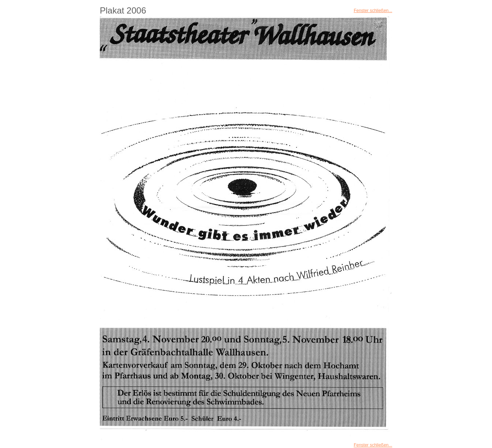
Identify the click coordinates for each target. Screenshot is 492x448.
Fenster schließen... (373, 11)
